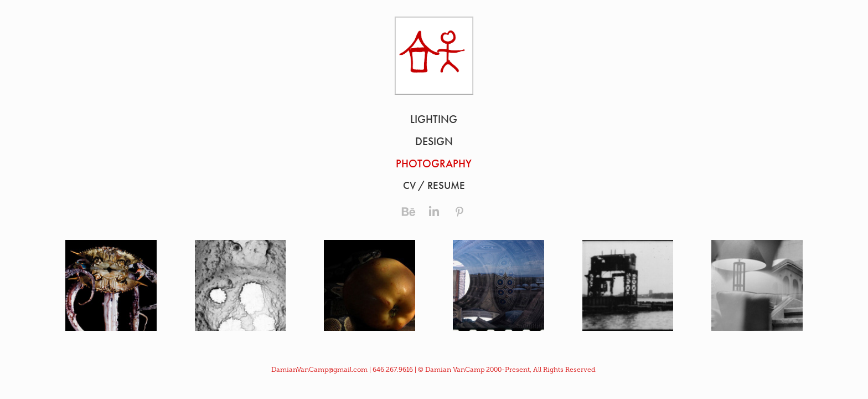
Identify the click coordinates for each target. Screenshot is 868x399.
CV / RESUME (434, 185)
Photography (434, 163)
